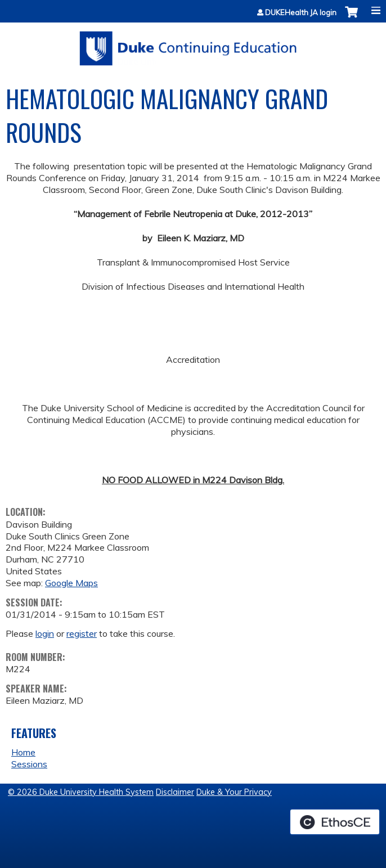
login (45, 633)
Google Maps (71, 583)
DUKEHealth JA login (301, 13)
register (82, 633)
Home (23, 752)
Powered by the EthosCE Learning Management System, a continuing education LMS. (335, 822)
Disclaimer (175, 792)
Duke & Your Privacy (234, 792)
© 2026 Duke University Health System (81, 792)
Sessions (29, 764)
